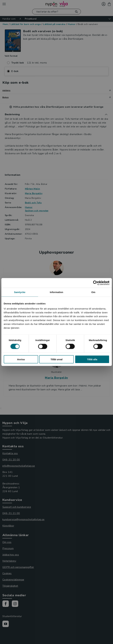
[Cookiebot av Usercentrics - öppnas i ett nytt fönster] (95, 283)
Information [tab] (57, 292)
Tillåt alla (92, 359)
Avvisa (21, 359)
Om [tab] (93, 292)
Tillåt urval (56, 359)
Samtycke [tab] (20, 292)
